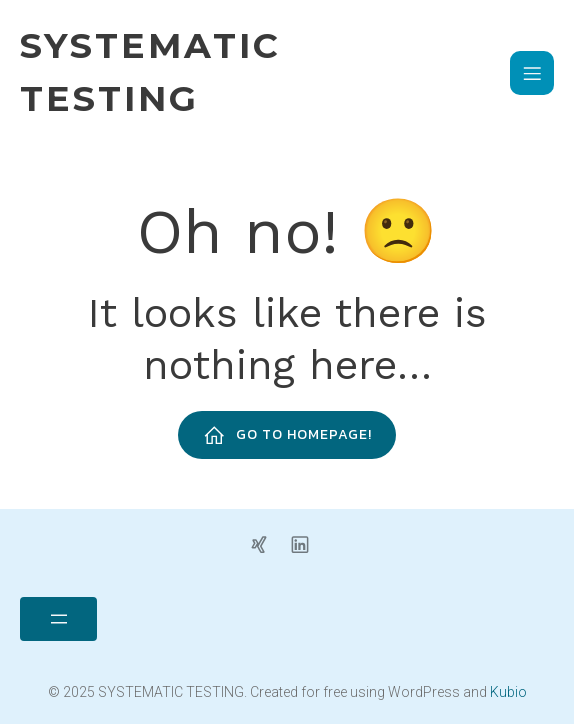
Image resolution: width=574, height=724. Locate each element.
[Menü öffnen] (58, 619)
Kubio (508, 692)
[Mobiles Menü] (532, 73)
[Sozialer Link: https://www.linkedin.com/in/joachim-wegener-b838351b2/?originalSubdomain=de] (307, 543)
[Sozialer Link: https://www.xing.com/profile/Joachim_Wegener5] (266, 543)
